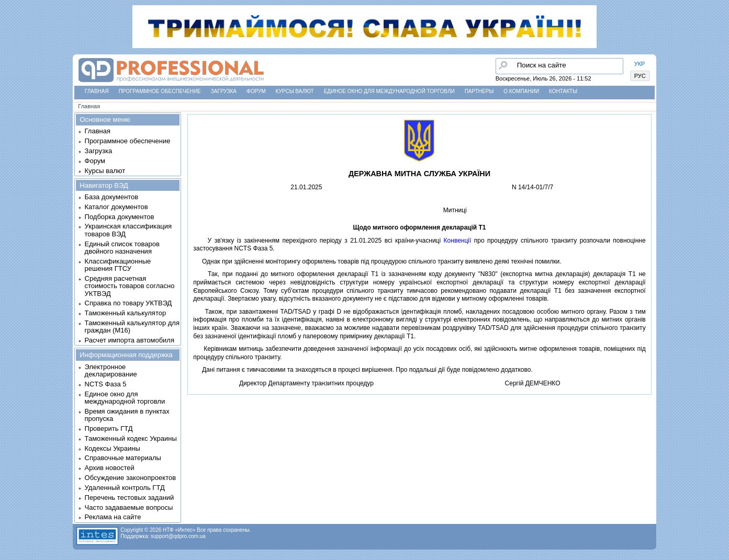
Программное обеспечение (160, 91)
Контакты (563, 91)
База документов (112, 197)
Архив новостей (110, 468)
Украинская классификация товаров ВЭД (128, 230)
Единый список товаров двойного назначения (122, 248)
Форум (256, 91)
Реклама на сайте (113, 517)
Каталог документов (116, 207)
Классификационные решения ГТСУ (118, 265)
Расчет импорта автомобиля (130, 340)
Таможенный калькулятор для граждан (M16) (132, 327)
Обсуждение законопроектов (131, 478)
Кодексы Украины (113, 448)
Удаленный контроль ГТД (125, 488)
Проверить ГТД (109, 428)
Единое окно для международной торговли (389, 91)
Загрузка (224, 91)
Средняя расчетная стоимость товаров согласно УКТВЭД (130, 286)
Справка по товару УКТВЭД (128, 303)
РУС (640, 76)
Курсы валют (295, 91)
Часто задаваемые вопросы (129, 507)
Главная (97, 91)
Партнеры (479, 91)
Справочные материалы (123, 458)
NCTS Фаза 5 (106, 384)
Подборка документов (120, 217)
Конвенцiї (458, 241)
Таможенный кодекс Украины (131, 438)
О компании (521, 91)
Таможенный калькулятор (126, 313)
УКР (640, 64)
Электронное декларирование (111, 370)
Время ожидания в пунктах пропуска (127, 415)
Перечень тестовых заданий (130, 498)
